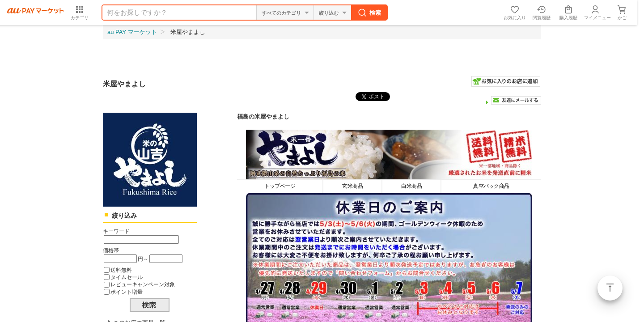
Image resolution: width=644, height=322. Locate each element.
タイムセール (127, 277)
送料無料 (121, 270)
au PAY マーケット (132, 32)
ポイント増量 (127, 292)
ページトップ (610, 288)
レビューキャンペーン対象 (143, 284)
